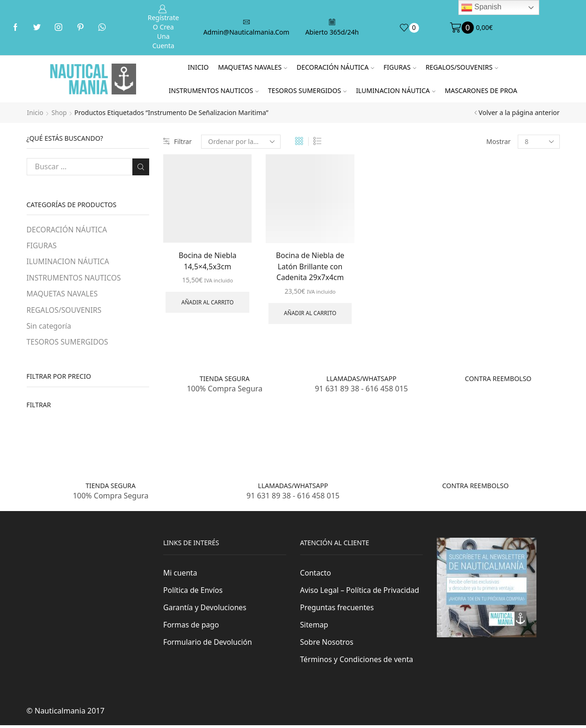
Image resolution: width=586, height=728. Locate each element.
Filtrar (178, 141)
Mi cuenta (181, 575)
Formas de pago (192, 627)
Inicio (199, 67)
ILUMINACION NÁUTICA (396, 90)
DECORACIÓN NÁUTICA (335, 67)
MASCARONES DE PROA (481, 90)
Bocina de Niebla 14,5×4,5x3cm (208, 261)
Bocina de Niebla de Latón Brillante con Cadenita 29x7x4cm (310, 267)
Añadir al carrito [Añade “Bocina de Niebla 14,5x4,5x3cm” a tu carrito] (208, 303)
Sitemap (315, 627)
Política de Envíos (193, 592)
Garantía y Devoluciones (206, 610)
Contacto (316, 575)
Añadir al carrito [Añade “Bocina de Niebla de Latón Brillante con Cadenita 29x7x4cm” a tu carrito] (310, 314)
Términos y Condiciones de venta (358, 662)
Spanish (481, 7)
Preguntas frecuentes (338, 610)
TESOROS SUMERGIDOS (307, 90)
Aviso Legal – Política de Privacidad (361, 592)
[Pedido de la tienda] (241, 142)
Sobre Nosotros (327, 645)
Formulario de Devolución (208, 645)
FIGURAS (400, 67)
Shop (60, 112)
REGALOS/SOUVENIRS (462, 67)
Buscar (141, 166)
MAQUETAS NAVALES (253, 67)
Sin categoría (49, 327)
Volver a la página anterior (519, 112)
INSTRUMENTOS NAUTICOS (214, 90)
